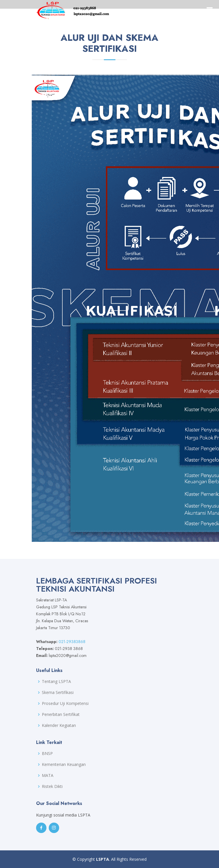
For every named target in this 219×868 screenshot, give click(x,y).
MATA (48, 775)
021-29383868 (72, 642)
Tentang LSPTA (56, 682)
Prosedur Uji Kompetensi (65, 703)
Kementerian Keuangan (64, 764)
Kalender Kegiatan (59, 725)
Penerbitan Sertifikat (61, 714)
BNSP (47, 754)
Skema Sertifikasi (58, 692)
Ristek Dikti (52, 786)
